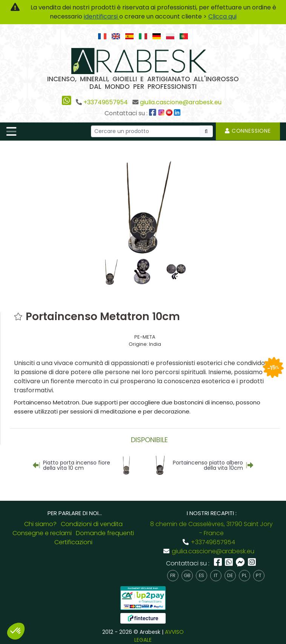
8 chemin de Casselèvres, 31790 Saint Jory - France (211, 527)
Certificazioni (73, 541)
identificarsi (101, 16)
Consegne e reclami (42, 532)
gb (187, 574)
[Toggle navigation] (11, 132)
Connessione (248, 131)
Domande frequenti (105, 532)
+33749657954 (106, 102)
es (201, 574)
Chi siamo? (40, 522)
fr (173, 574)
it (216, 574)
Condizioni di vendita (92, 522)
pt (259, 574)
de (230, 574)
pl (244, 574)
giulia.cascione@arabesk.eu (181, 102)
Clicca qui (222, 16)
